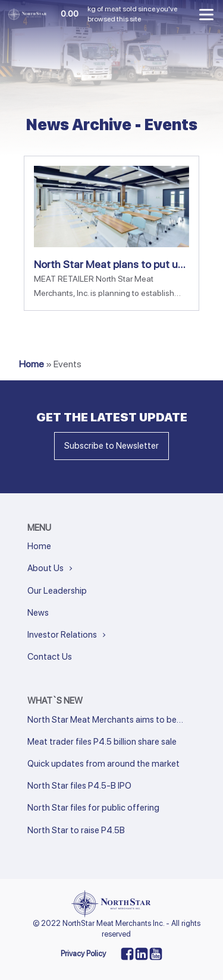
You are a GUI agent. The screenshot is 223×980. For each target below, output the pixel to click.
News (38, 613)
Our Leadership (57, 591)
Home (32, 364)
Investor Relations (62, 635)
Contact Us (50, 657)
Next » (53, 846)
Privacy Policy (83, 954)
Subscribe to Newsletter (111, 446)
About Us (45, 568)
